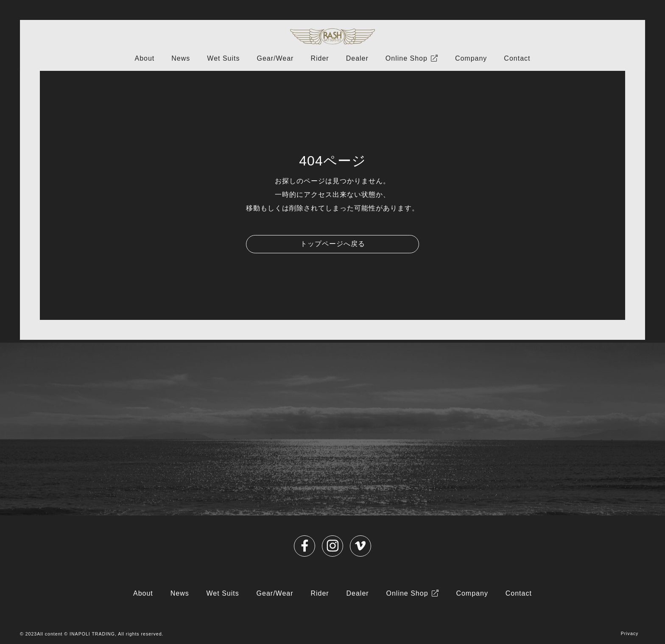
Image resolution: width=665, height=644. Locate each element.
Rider (320, 58)
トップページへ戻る (333, 244)
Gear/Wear (275, 58)
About (144, 58)
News (181, 58)
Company (471, 58)
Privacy (630, 633)
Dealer (357, 58)
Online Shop (407, 58)
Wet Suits (223, 58)
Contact (517, 58)
